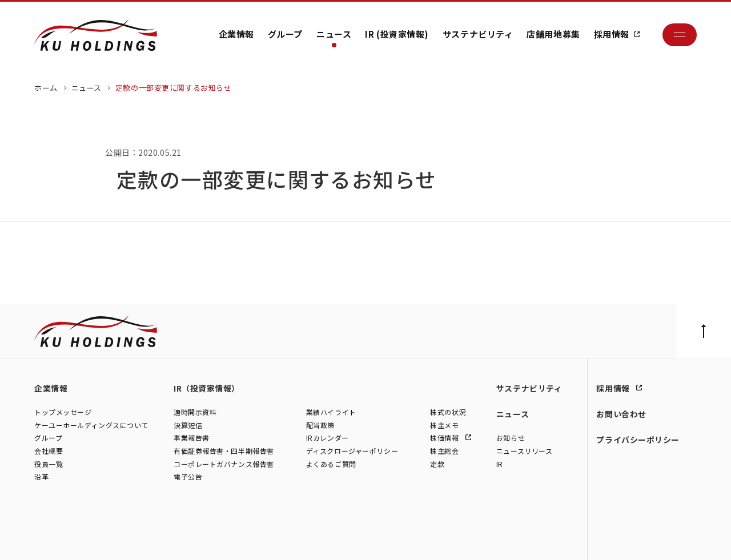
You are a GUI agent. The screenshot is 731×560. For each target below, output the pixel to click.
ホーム (46, 88)
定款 (437, 464)
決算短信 (188, 425)
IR (500, 464)
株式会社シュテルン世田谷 (137, 539)
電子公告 (188, 477)
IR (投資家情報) (397, 34)
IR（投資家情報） (207, 388)
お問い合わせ (621, 414)
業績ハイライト (331, 412)
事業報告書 (192, 438)
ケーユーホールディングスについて (91, 425)
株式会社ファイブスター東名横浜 (331, 539)
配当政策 (320, 425)
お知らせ (511, 438)
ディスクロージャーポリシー (352, 451)
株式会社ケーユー (61, 539)
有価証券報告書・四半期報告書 (224, 451)
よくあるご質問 (331, 464)
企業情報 (236, 34)
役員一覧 (49, 464)
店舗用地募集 (553, 34)
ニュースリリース (524, 451)
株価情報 (445, 438)
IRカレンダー (328, 438)
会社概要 (49, 451)
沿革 (41, 477)
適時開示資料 (195, 412)
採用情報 (612, 34)
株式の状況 (448, 412)
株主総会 (444, 451)
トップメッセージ (63, 412)
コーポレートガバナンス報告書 (224, 464)
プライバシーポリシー (638, 440)
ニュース (334, 34)
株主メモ (444, 425)
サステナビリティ (478, 34)
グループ (285, 34)
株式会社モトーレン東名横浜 (229, 539)
